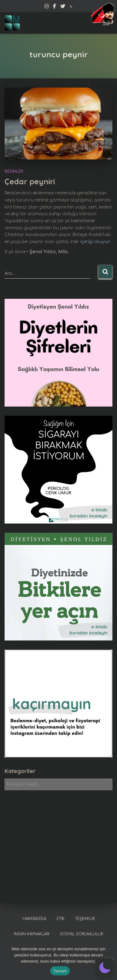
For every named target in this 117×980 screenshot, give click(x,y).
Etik (61, 919)
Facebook (55, 7)
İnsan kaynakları (32, 934)
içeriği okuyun (95, 242)
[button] (105, 968)
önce (16, 252)
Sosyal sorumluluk (82, 934)
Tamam (60, 971)
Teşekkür (85, 919)
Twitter (63, 7)
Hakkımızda (34, 919)
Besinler (14, 171)
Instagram (47, 7)
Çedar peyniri (30, 181)
